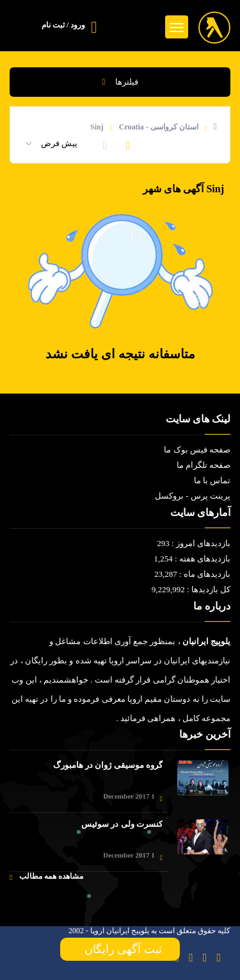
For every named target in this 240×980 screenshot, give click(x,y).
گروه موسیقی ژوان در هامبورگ (108, 765)
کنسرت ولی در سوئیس (122, 824)
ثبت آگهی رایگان (120, 949)
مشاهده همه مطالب (46, 876)
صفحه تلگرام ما (204, 465)
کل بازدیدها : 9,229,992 (191, 589)
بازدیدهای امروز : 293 (194, 543)
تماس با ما (212, 480)
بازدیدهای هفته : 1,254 (192, 559)
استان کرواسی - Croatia (159, 127)
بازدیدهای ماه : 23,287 (192, 574)
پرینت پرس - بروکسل (193, 496)
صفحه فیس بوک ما (197, 450)
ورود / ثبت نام (63, 25)
